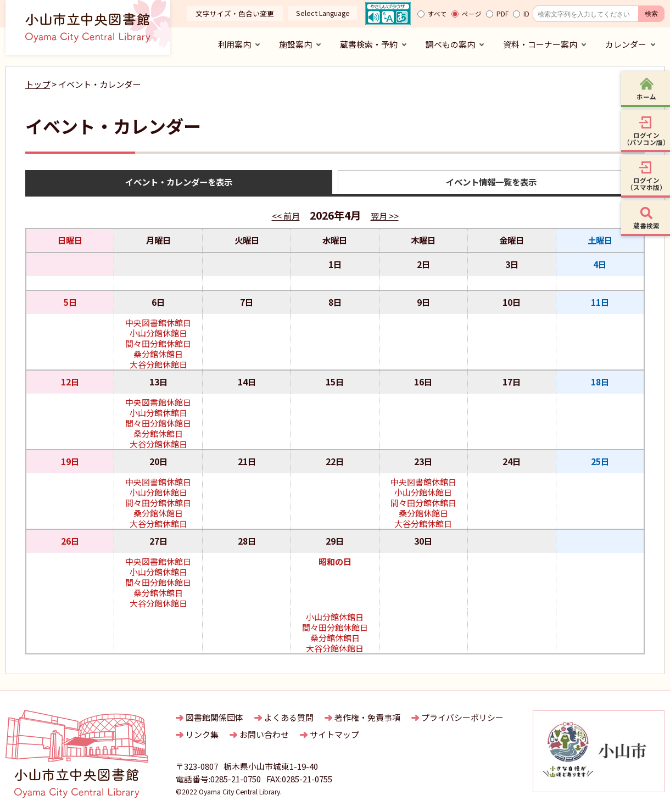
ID (526, 14)
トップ (38, 84)
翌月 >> (385, 216)
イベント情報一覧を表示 (491, 182)
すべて (437, 14)
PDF (503, 14)
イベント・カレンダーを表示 (179, 182)
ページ (472, 14)
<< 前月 (286, 216)
